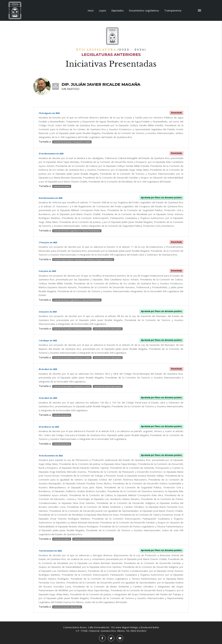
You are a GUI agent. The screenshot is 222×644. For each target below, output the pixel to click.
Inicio (91, 10)
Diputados (118, 10)
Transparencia (173, 10)
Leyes (103, 10)
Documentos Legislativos (144, 10)
